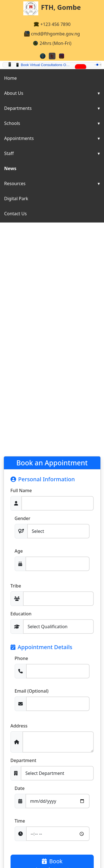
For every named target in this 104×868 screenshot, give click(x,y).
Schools (12, 123)
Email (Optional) (32, 691)
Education (21, 614)
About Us (14, 93)
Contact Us (15, 214)
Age (19, 551)
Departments (18, 108)
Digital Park (16, 199)
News (10, 168)
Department (23, 760)
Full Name (21, 490)
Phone (21, 658)
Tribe (16, 586)
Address (19, 726)
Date (20, 788)
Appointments (19, 138)
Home (11, 78)
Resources (15, 183)
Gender (23, 518)
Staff (9, 153)
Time (20, 821)
